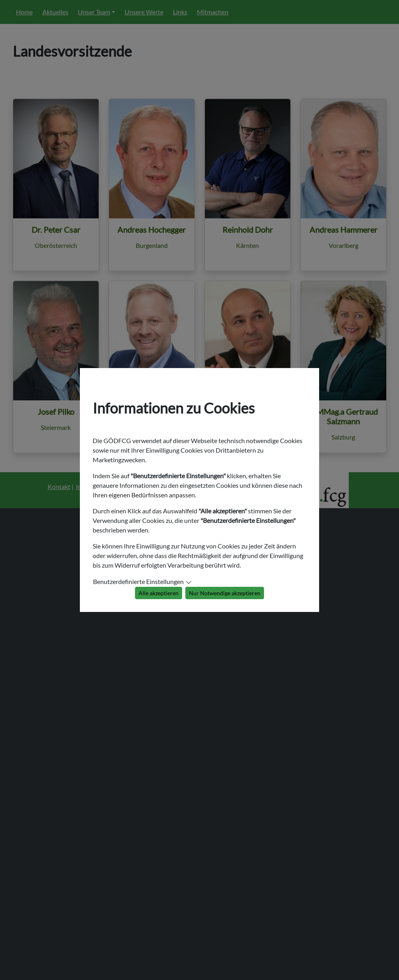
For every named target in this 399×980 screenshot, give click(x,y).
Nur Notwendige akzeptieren (225, 593)
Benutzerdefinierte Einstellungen (138, 581)
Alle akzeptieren (159, 593)
